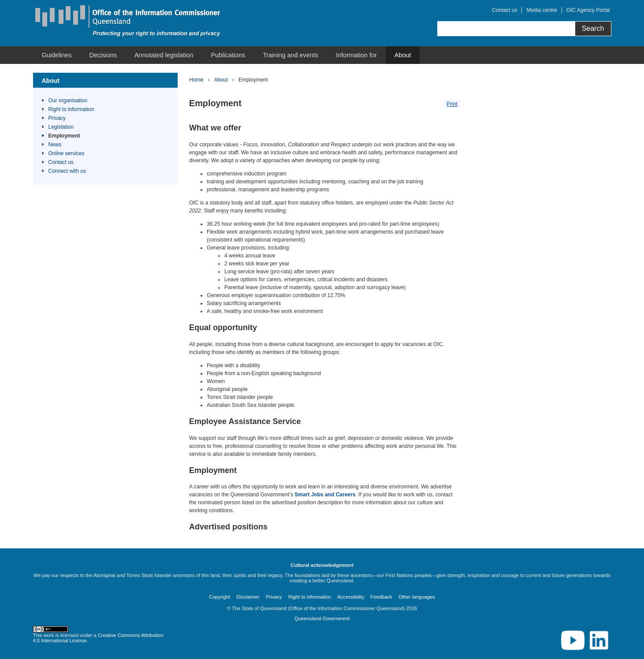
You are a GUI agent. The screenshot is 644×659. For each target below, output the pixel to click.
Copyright (220, 597)
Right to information (71, 109)
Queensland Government (322, 618)
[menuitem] (57, 55)
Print (452, 104)
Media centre (542, 10)
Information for (356, 55)
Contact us (504, 10)
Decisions (103, 55)
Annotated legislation (164, 55)
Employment (64, 136)
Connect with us (67, 171)
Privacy (57, 118)
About (403, 55)
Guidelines (57, 55)
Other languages (417, 597)
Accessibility (351, 597)
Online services (67, 153)
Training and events (290, 55)
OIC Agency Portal (588, 10)
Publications (228, 55)
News (55, 145)
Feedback (382, 597)
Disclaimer (248, 597)
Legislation (61, 127)
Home (197, 80)
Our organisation (68, 101)
